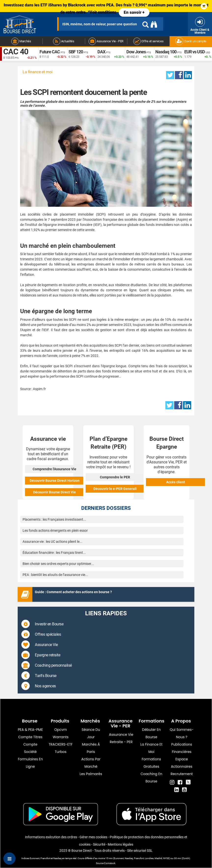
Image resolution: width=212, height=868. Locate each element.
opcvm (60, 730)
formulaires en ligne (30, 763)
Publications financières (182, 748)
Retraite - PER (121, 742)
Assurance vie (121, 735)
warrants (61, 737)
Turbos (61, 752)
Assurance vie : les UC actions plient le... (53, 542)
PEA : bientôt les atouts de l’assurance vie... (55, 575)
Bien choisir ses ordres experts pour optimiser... (58, 564)
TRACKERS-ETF (61, 744)
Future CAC (50, 52)
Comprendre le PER (115, 477)
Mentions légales (120, 844)
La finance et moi (38, 72)
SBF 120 (76, 52)
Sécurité (99, 844)
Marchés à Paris (91, 748)
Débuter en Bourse (151, 733)
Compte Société (30, 748)
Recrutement (182, 774)
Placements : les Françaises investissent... (54, 519)
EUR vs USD (195, 52)
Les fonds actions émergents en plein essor (55, 530)
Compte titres (30, 737)
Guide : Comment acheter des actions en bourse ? (73, 592)
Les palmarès (91, 774)
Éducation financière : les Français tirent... (54, 553)
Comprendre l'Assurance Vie (54, 469)
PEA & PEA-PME (30, 730)
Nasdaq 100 (166, 52)
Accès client (176, 482)
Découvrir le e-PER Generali (115, 489)
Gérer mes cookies (93, 837)
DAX (101, 52)
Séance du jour (91, 733)
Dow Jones (136, 52)
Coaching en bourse (151, 778)
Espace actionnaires (182, 763)
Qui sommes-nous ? (182, 733)
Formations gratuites (152, 763)
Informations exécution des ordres (51, 837)
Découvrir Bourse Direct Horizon (55, 481)
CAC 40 (16, 52)
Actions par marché (91, 763)
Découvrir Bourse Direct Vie (54, 492)
